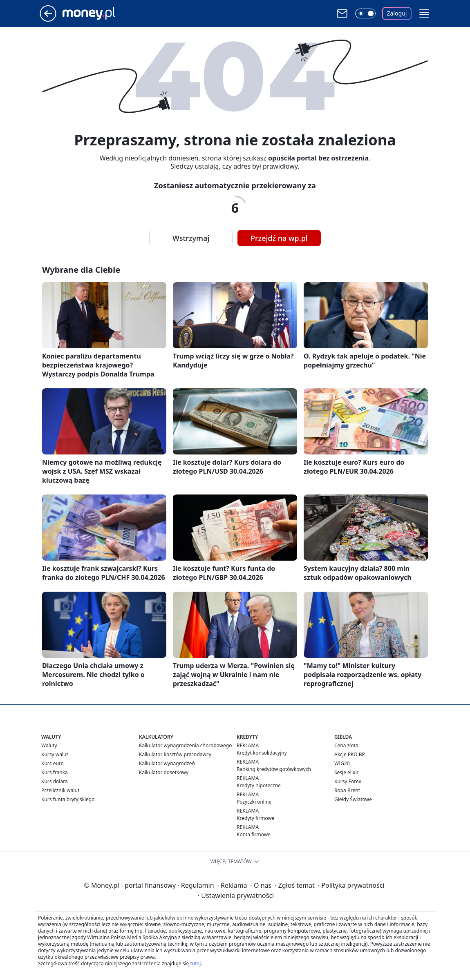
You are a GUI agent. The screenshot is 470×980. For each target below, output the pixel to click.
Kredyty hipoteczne (259, 785)
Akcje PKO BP (350, 754)
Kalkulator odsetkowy (164, 772)
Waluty (49, 745)
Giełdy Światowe (353, 799)
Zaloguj (397, 13)
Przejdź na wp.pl (279, 238)
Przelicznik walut (60, 790)
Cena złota (346, 745)
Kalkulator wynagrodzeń (167, 763)
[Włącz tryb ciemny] (365, 13)
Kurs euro (53, 763)
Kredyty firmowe (256, 818)
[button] (424, 13)
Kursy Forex (348, 781)
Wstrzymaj (191, 238)
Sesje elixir (346, 772)
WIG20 (342, 763)
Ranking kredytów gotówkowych (274, 769)
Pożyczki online (254, 802)
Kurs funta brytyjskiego (68, 799)
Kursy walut (55, 754)
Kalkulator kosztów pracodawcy (175, 754)
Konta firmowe (254, 834)
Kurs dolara (55, 781)
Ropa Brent (347, 790)
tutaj (195, 963)
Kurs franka (55, 772)
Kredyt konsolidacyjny (262, 753)
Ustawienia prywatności (236, 895)
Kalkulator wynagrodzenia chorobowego (185, 745)
